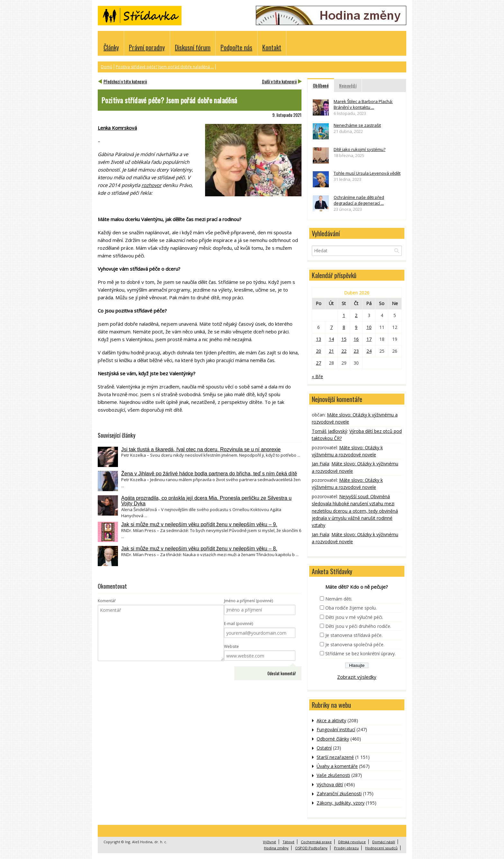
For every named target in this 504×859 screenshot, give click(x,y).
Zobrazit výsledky (357, 677)
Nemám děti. (339, 599)
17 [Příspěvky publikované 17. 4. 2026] (369, 339)
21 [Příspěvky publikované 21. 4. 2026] (331, 351)
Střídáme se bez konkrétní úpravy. (360, 654)
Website (231, 646)
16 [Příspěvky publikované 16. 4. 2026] (356, 339)
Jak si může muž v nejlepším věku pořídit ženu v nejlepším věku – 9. (199, 524)
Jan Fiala (320, 464)
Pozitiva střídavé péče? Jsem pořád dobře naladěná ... (165, 67)
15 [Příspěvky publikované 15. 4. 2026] (344, 339)
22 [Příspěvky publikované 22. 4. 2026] (344, 351)
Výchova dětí (330, 784)
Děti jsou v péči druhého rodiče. (358, 626)
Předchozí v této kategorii (125, 81)
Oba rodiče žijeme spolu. (351, 608)
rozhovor (151, 185)
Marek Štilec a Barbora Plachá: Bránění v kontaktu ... (363, 104)
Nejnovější (348, 85)
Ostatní (324, 748)
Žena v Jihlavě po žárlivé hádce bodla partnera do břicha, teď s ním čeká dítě (209, 474)
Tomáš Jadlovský (329, 431)
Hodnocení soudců (381, 848)
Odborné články (333, 739)
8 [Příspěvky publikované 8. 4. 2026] (344, 327)
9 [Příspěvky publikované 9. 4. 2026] (356, 327)
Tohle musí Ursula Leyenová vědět (367, 173)
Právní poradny (147, 47)
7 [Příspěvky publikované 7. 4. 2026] (331, 327)
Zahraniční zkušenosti (339, 794)
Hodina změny (276, 848)
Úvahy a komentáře (337, 766)
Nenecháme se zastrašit (357, 125)
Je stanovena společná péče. (355, 644)
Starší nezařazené (335, 757)
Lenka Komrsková (117, 128)
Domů (107, 67)
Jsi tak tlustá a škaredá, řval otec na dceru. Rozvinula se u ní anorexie (201, 449)
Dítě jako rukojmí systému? (360, 149)
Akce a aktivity (331, 720)
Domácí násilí (384, 842)
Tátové (288, 842)
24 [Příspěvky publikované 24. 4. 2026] (369, 351)
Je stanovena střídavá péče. (354, 635)
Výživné (270, 842)
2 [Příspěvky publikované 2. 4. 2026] (356, 315)
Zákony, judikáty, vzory (341, 803)
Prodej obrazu (346, 848)
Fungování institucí (336, 729)
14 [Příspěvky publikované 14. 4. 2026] (331, 339)
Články (111, 47)
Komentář (107, 601)
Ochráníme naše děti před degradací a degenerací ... (359, 200)
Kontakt (272, 47)
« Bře (317, 376)
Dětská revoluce (352, 842)
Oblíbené (321, 85)
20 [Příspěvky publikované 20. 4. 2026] (319, 351)
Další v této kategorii (279, 81)
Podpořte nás (236, 47)
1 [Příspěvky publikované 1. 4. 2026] (344, 315)
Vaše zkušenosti (333, 775)
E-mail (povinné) (239, 624)
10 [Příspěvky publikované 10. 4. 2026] (369, 327)
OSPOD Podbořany (311, 848)
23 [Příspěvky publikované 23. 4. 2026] (356, 351)
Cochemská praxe (316, 842)
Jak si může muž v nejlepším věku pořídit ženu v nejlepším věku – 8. (199, 549)
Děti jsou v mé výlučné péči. (354, 617)
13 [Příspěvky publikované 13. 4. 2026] (319, 339)
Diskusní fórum (193, 47)
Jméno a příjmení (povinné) (248, 601)
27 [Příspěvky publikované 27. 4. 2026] (319, 363)
